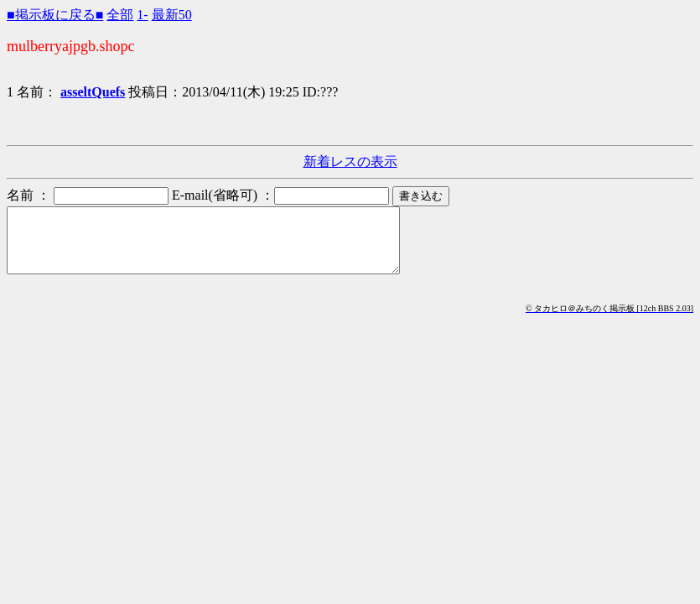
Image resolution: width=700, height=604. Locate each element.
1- (142, 15)
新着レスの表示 (350, 161)
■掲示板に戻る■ (55, 15)
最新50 (172, 15)
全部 (120, 15)
